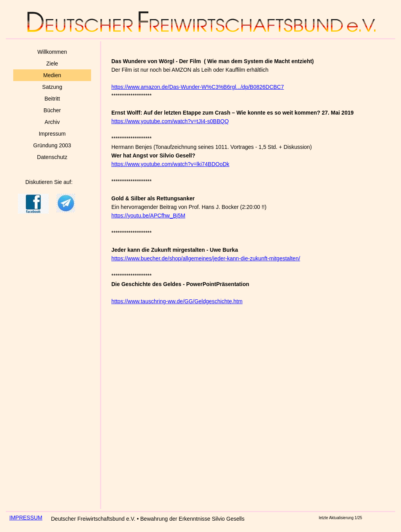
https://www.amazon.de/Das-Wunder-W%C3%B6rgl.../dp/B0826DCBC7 (198, 87)
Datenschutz (52, 157)
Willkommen (52, 52)
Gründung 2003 (52, 145)
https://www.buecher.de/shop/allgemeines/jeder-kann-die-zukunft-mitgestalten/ (206, 258)
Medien (52, 75)
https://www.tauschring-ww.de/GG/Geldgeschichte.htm (177, 301)
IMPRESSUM (26, 518)
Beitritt (52, 99)
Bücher (52, 110)
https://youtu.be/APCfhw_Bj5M (148, 216)
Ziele (52, 64)
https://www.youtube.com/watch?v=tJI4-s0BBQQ (170, 121)
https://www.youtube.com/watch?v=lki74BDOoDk (170, 164)
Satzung (52, 87)
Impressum (52, 134)
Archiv (52, 122)
